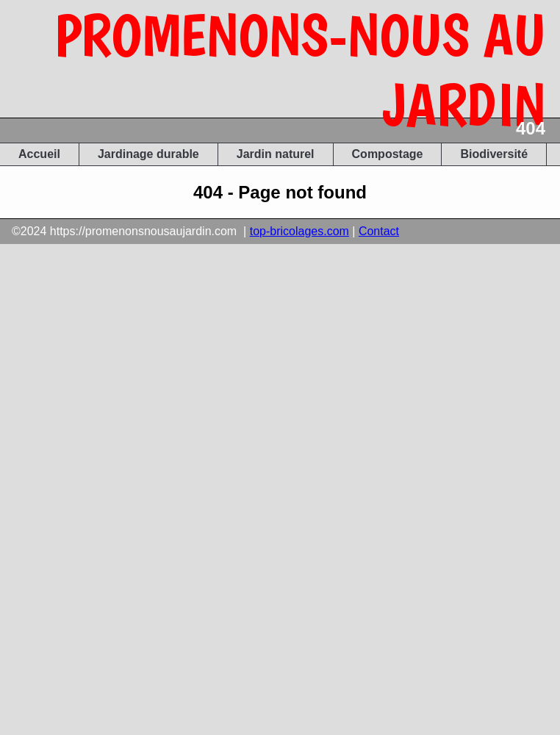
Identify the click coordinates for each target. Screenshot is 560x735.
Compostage (388, 154)
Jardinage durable (148, 154)
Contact (379, 231)
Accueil (39, 154)
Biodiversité (494, 154)
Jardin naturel (276, 154)
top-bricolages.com (299, 231)
